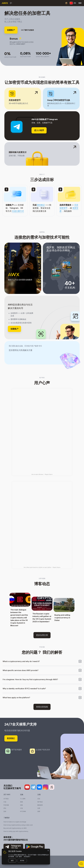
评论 (5, 808)
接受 (12, 861)
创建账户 (11, 30)
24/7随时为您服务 (28, 30)
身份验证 (41, 205)
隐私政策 (40, 805)
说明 (39, 811)
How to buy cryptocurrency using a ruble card (18, 825)
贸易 (21, 802)
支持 (5, 811)
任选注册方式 (18, 211)
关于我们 (6, 799)
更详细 (22, 861)
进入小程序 (39, 130)
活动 (39, 799)
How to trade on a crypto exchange (15, 822)
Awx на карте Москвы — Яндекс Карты (42, 474)
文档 (39, 808)
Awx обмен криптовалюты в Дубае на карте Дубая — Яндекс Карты (42, 567)
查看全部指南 (42, 707)
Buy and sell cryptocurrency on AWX (15, 828)
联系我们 (11, 738)
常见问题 (6, 805)
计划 (5, 802)
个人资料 (23, 799)
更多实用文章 (42, 635)
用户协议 (40, 802)
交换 (21, 805)
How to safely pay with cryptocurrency (16, 831)
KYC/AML (23, 811)
